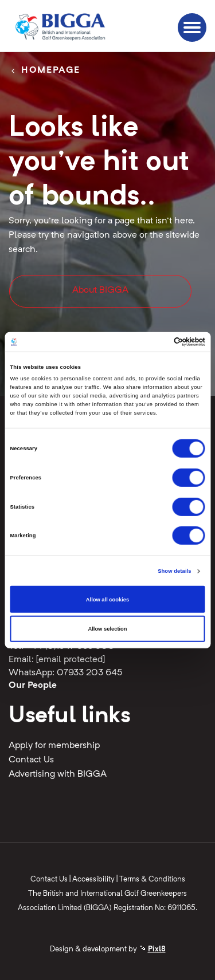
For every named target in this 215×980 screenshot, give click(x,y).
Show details (174, 571)
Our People (33, 686)
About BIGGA (100, 290)
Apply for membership (54, 746)
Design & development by (108, 949)
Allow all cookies (107, 599)
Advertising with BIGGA (58, 774)
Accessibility (93, 879)
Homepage (51, 70)
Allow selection (107, 629)
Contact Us (31, 760)
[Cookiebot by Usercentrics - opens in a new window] (156, 342)
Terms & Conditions (152, 879)
